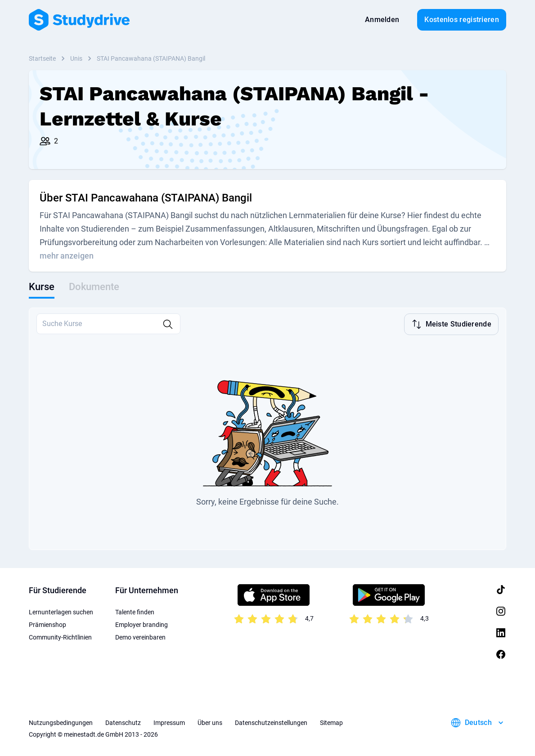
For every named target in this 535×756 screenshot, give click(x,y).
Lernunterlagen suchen (61, 611)
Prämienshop (47, 624)
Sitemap (331, 722)
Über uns (210, 722)
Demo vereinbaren (140, 636)
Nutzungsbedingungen (61, 722)
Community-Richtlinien (60, 636)
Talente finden (135, 611)
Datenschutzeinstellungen (271, 722)
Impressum (169, 722)
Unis (76, 58)
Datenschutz (123, 722)
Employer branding (142, 624)
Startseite (42, 58)
